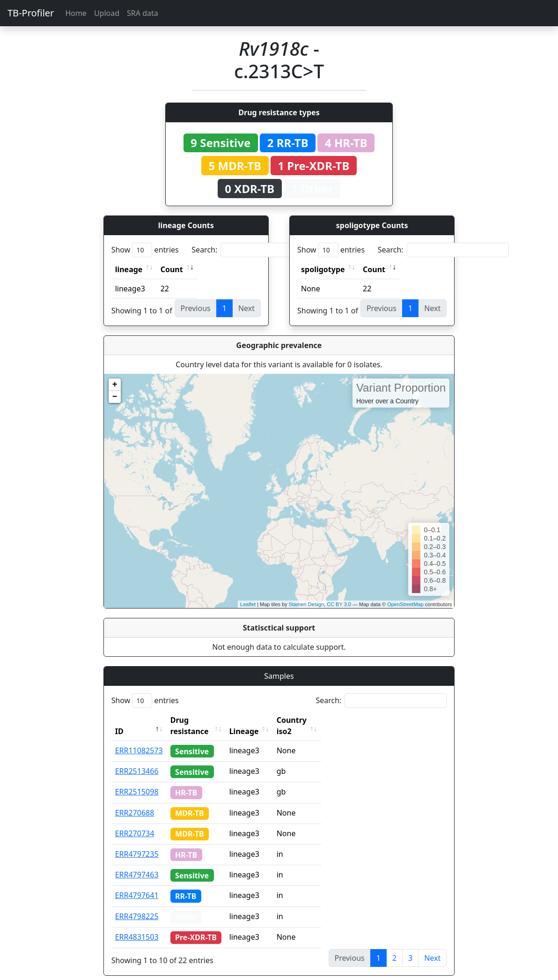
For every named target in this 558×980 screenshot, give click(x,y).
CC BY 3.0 (339, 604)
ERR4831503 (137, 926)
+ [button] (115, 385)
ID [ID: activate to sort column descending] (119, 720)
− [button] (115, 397)
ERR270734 (135, 822)
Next (432, 947)
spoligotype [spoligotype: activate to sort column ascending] (323, 269)
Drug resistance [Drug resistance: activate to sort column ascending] (200, 720)
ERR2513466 (137, 760)
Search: (257, 250)
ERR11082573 (139, 739)
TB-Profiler (31, 13)
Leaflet (248, 604)
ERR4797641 (137, 884)
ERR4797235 (137, 843)
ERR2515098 (137, 780)
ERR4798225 (137, 905)
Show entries (145, 250)
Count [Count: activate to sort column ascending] (172, 269)
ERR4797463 (137, 863)
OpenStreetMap (405, 604)
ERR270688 (135, 802)
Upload (107, 13)
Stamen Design (306, 604)
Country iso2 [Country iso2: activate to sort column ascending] (318, 720)
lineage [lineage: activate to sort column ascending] (129, 269)
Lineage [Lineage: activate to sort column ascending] (262, 720)
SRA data (143, 13)
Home (76, 13)
